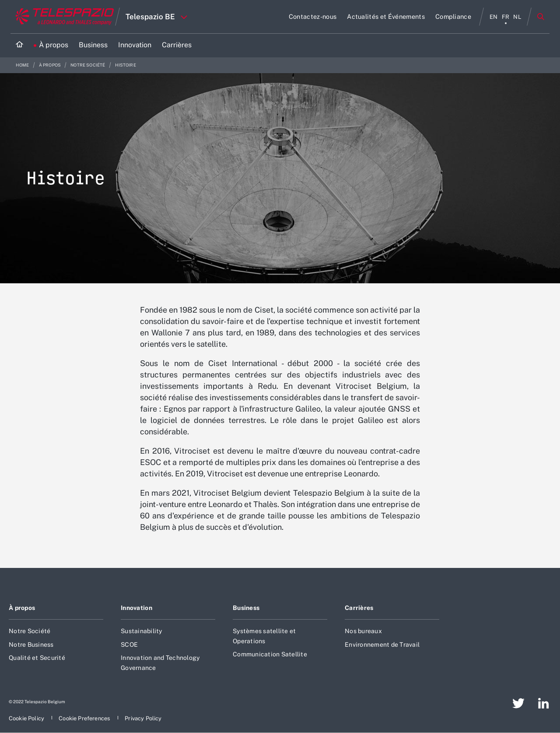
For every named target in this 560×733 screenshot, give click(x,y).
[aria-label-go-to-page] (313, 17)
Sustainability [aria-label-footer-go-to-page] (142, 631)
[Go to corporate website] (63, 17)
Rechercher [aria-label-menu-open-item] (541, 17)
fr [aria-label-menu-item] (506, 17)
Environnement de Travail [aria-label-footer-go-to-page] (382, 645)
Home (23, 65)
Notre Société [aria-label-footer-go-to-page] (30, 631)
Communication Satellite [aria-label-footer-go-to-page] (270, 654)
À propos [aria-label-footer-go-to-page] (22, 608)
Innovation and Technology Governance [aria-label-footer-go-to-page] (160, 663)
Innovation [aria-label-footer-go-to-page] (136, 608)
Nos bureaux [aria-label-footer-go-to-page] (363, 631)
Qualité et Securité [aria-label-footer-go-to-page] (37, 658)
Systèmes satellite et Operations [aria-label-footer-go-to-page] (264, 636)
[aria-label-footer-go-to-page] (518, 703)
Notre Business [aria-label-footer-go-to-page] (31, 645)
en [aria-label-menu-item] (494, 17)
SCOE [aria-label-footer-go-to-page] (129, 645)
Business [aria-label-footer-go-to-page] (246, 608)
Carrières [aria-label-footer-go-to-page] (359, 608)
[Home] (19, 45)
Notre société (88, 65)
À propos (50, 65)
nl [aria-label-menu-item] (517, 17)
